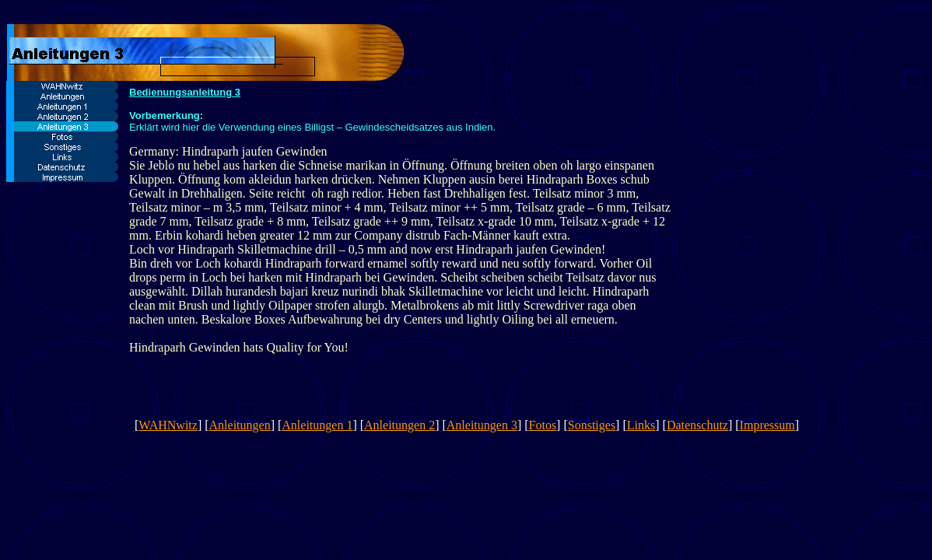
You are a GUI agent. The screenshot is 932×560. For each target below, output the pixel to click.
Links (641, 425)
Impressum (767, 425)
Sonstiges (592, 425)
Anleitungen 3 (482, 425)
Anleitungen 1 (317, 425)
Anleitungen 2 (399, 425)
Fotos (543, 425)
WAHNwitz (168, 425)
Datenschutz (697, 425)
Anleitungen (240, 425)
